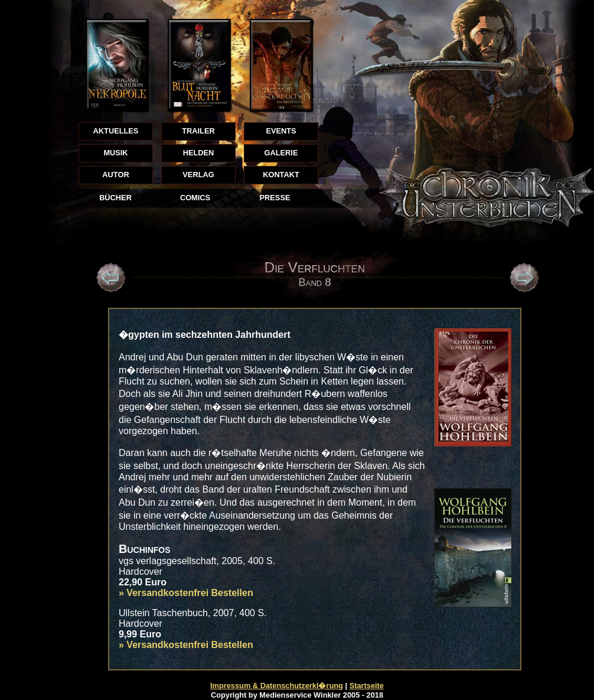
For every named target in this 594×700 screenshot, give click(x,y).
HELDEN (199, 153)
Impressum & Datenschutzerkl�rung (277, 686)
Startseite (367, 686)
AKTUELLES (116, 131)
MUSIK (115, 153)
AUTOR (115, 175)
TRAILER (198, 131)
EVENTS (281, 131)
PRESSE (275, 198)
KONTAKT (281, 175)
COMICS (195, 198)
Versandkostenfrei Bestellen (190, 593)
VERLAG (198, 175)
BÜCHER (115, 198)
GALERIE (281, 153)
